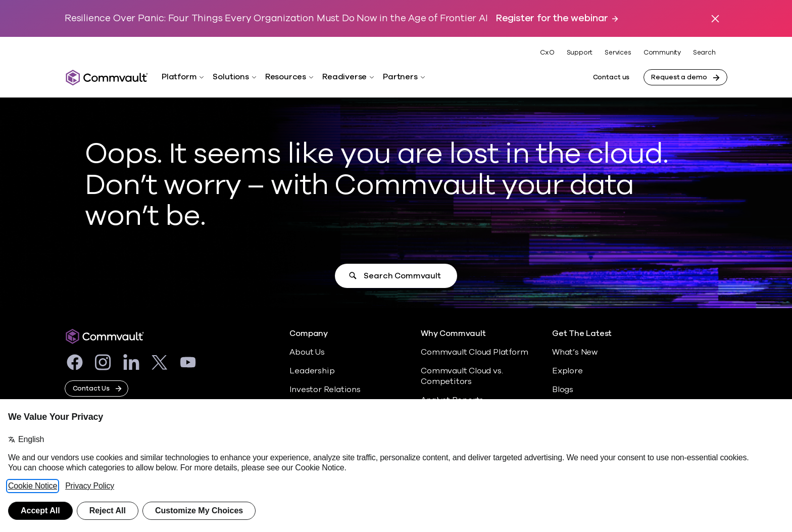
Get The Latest (582, 334)
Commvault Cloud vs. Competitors (462, 376)
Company (309, 334)
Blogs (563, 390)
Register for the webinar (552, 18)
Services (618, 53)
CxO (547, 53)
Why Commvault (453, 334)
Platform (179, 77)
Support (580, 53)
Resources (286, 77)
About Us (307, 352)
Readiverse (344, 77)
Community (662, 53)
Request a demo (679, 77)
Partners (400, 77)
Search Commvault (402, 276)
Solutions (231, 77)
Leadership (312, 371)
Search (704, 53)
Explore (567, 371)
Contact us (611, 77)
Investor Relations (325, 390)
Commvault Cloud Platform (474, 352)
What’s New (575, 352)
